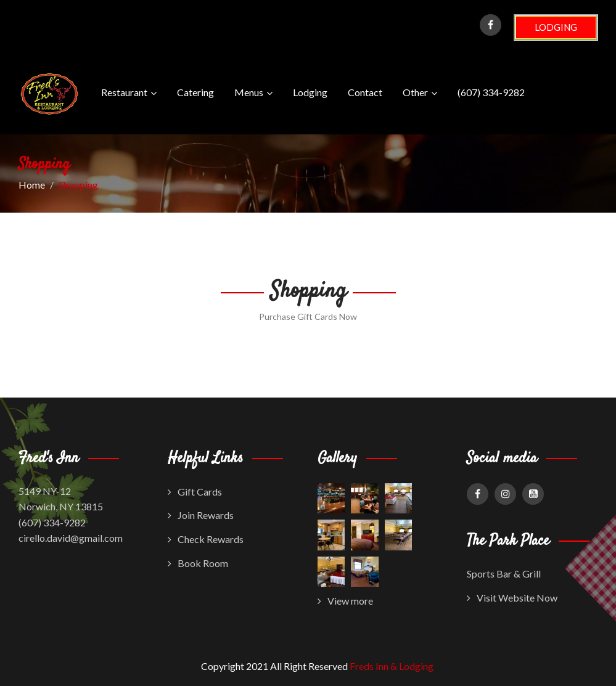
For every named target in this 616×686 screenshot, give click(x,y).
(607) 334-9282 (491, 92)
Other (420, 93)
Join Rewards (201, 515)
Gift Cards (195, 492)
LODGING (556, 27)
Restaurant (129, 93)
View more (345, 601)
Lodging (310, 92)
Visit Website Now (512, 598)
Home (32, 185)
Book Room (198, 563)
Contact (365, 92)
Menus (253, 93)
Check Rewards (206, 539)
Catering (195, 92)
